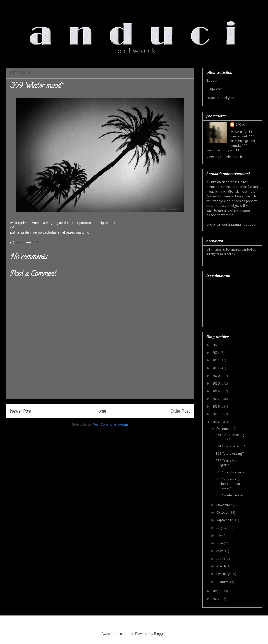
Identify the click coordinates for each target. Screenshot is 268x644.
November (225, 505)
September (225, 520)
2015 (216, 414)
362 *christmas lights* (227, 463)
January (222, 582)
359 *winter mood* (230, 496)
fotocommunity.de (220, 98)
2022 (216, 361)
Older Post (180, 411)
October (223, 513)
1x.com (212, 81)
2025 (216, 345)
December (225, 429)
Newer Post (21, 411)
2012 (216, 599)
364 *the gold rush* (231, 447)
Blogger (160, 634)
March (222, 567)
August (222, 528)
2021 (216, 368)
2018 (216, 391)
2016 (216, 407)
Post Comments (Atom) (110, 424)
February (223, 574)
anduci (241, 125)
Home (101, 411)
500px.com (215, 89)
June (220, 543)
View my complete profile (225, 157)
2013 (216, 591)
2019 (216, 384)
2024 (216, 353)
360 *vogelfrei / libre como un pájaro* (228, 484)
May (220, 551)
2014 (216, 422)
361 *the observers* (231, 472)
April (220, 559)
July (219, 536)
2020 (216, 376)
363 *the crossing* (230, 454)
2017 (216, 399)
